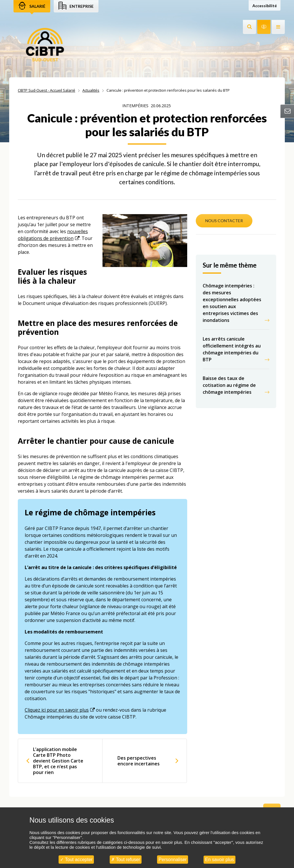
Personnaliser (173, 860)
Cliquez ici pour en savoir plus (57, 710)
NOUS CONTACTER (224, 221)
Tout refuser (126, 860)
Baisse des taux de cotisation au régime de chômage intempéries (229, 385)
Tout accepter (76, 860)
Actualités (91, 90)
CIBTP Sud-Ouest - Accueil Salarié (47, 90)
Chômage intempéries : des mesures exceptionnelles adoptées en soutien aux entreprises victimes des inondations (232, 303)
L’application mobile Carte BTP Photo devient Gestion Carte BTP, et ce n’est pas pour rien (58, 761)
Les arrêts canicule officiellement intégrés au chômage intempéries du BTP (232, 349)
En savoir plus (219, 860)
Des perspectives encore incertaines (139, 761)
